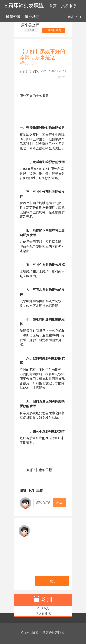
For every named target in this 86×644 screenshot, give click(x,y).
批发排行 (69, 6)
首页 (53, 6)
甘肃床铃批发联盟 (24, 5)
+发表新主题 (54, 30)
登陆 (70, 17)
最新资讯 (13, 17)
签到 (47, 599)
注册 (79, 17)
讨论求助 (34, 71)
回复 (52, 581)
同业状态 (32, 17)
